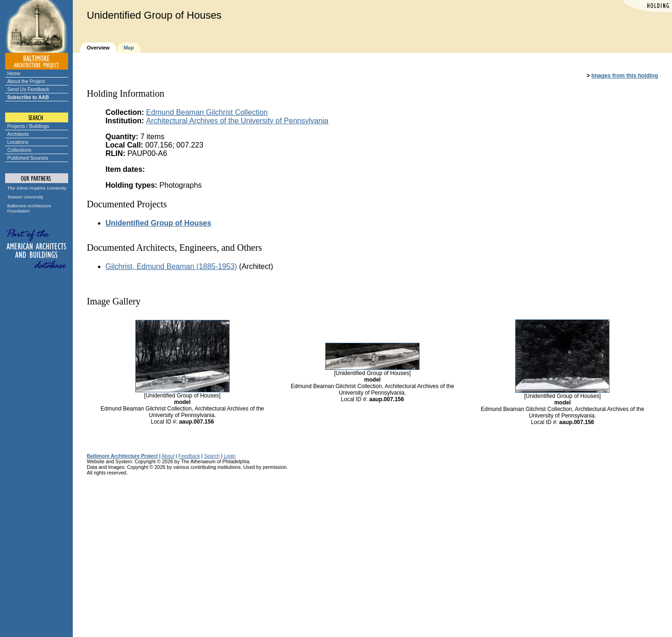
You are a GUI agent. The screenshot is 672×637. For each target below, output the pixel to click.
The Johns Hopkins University (37, 188)
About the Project (26, 81)
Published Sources (28, 158)
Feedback (189, 456)
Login (230, 456)
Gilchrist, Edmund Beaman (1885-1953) (171, 266)
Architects (18, 134)
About (168, 456)
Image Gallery (114, 301)
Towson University (25, 197)
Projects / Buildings (28, 126)
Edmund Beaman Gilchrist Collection (207, 112)
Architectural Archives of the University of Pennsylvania (237, 121)
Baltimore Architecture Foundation (29, 208)
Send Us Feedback (28, 89)
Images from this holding (625, 76)
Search (212, 456)
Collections (20, 150)
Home (14, 73)
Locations (18, 142)
